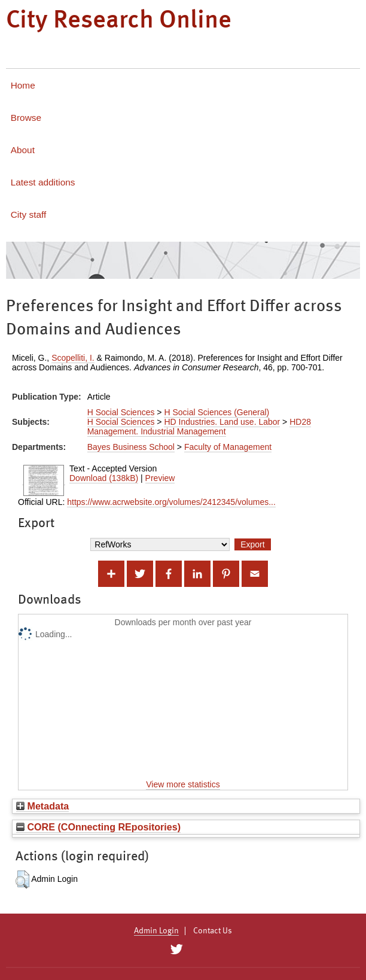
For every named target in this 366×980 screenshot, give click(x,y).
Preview (160, 478)
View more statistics (183, 784)
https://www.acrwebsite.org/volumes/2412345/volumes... (171, 502)
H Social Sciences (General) (216, 412)
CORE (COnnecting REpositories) (98, 827)
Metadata (42, 806)
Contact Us (213, 931)
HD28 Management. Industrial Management (199, 427)
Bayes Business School (131, 447)
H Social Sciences (121, 412)
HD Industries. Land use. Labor (222, 422)
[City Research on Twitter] (176, 949)
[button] (22, 879)
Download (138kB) (104, 478)
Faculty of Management (228, 447)
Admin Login (156, 931)
